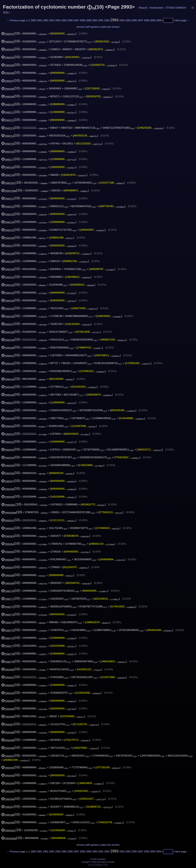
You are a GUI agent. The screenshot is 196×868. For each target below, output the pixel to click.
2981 (40, 20)
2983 (52, 20)
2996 (134, 20)
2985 (64, 20)
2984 (58, 20)
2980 (33, 20)
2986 (70, 20)
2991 (101, 20)
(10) (10, 33)
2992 (107, 20)
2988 (82, 20)
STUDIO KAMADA (176, 8)
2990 (95, 20)
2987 (76, 20)
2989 (89, 20)
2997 (140, 20)
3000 (159, 20)
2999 (153, 20)
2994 (122, 20)
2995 (128, 20)
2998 (147, 20)
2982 (46, 20)
